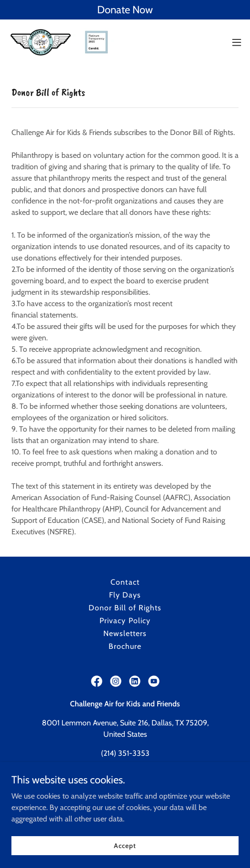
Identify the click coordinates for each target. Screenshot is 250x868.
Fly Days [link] (125, 595)
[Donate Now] (125, 10)
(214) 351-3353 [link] (125, 753)
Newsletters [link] (125, 633)
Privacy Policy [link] (125, 621)
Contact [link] (125, 582)
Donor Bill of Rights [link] (125, 608)
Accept (125, 845)
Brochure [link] (125, 646)
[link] (61, 42)
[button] (237, 42)
